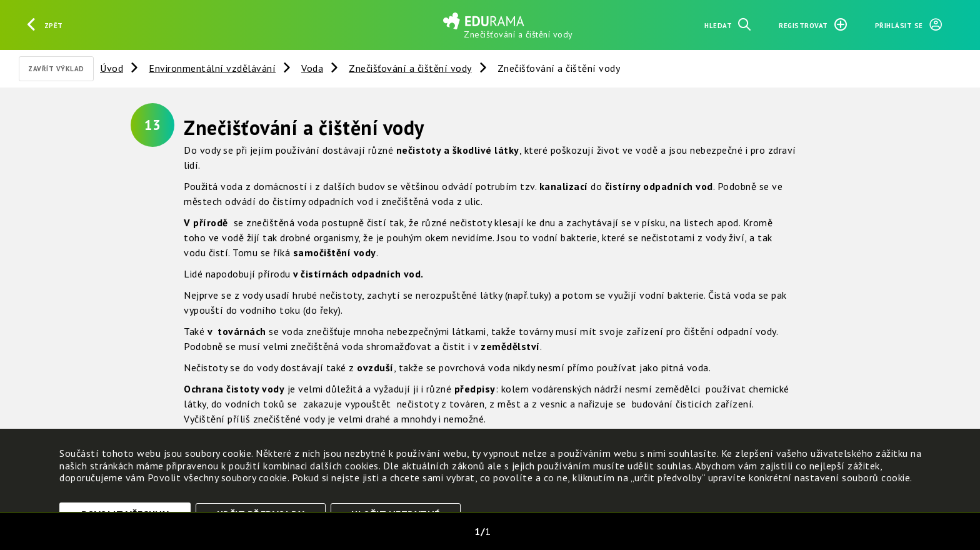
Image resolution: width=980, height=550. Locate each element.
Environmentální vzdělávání (212, 68)
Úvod (112, 68)
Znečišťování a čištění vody (410, 68)
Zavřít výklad (56, 69)
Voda (312, 68)
